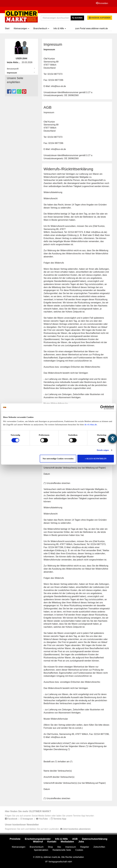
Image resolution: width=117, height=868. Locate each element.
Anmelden (102, 3)
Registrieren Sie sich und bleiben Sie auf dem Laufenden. (48, 829)
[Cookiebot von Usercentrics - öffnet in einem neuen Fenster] (102, 407)
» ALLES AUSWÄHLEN (96, 459)
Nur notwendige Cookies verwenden (58, 459)
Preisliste (15, 839)
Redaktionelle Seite (62, 850)
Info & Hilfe (60, 28)
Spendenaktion (41, 850)
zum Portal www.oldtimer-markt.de (92, 28)
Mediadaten (67, 842)
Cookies (79, 850)
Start (7, 28)
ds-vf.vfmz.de (91, 425)
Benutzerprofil (13, 69)
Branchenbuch (41, 28)
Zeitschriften (99, 847)
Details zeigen (103, 450)
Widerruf (38, 842)
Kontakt (52, 842)
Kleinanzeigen (21, 28)
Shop (50, 847)
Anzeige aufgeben (100, 18)
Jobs (81, 842)
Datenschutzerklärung (95, 839)
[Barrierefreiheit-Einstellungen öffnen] (113, 438)
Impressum (12, 73)
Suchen (77, 18)
